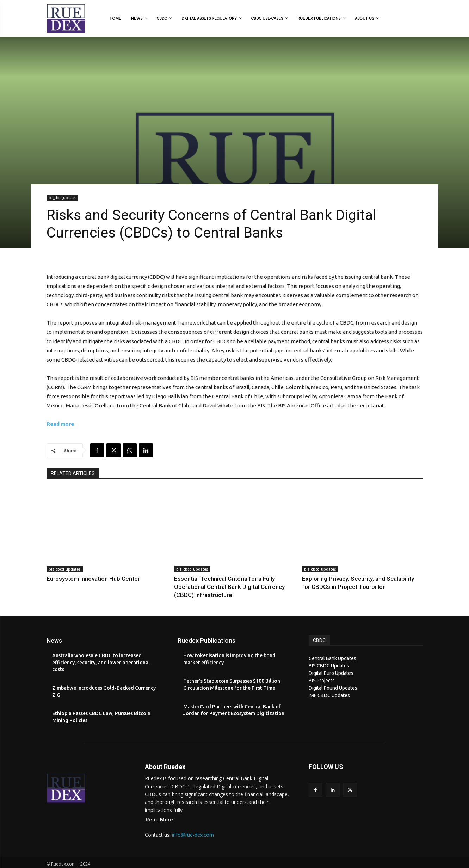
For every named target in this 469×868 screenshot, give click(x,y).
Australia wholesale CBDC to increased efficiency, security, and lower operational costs (101, 652)
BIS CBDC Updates (329, 655)
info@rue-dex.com (193, 825)
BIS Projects (322, 670)
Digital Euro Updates (331, 663)
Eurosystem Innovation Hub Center (83, 578)
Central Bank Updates (332, 648)
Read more (60, 424)
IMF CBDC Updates (329, 685)
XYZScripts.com (266, 864)
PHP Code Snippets (208, 864)
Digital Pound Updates (333, 678)
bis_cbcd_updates (62, 198)
